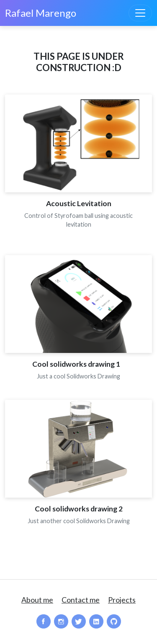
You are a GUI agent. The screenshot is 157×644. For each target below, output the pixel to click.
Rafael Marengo (41, 13)
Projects (122, 600)
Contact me (81, 600)
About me (37, 600)
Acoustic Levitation (79, 203)
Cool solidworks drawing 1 (79, 364)
